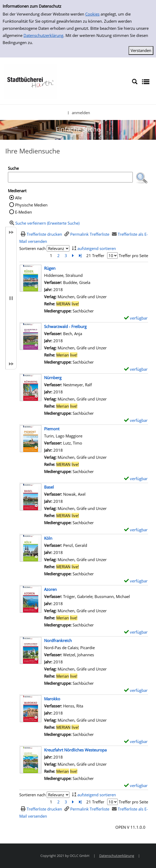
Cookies (92, 14)
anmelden (81, 113)
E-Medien (23, 212)
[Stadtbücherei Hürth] (30, 81)
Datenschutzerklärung (43, 35)
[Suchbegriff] (70, 177)
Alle (18, 198)
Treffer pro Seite (133, 255)
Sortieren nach (32, 248)
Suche (13, 168)
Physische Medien (31, 205)
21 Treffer (95, 255)
